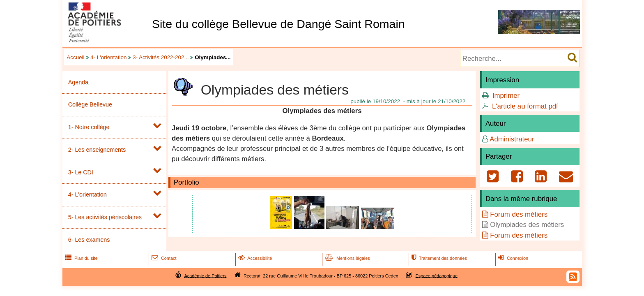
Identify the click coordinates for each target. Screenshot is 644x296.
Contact (163, 258)
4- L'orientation (108, 57)
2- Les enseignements (97, 150)
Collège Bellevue (90, 104)
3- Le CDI (81, 172)
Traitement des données (438, 258)
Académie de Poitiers (205, 275)
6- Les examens (89, 240)
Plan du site (80, 258)
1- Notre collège (89, 127)
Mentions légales (347, 258)
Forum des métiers (519, 214)
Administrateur (512, 139)
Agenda (78, 82)
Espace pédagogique (437, 275)
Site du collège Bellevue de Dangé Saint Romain (278, 24)
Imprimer (506, 96)
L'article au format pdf (525, 106)
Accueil (75, 57)
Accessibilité (254, 258)
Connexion (512, 258)
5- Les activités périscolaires (105, 217)
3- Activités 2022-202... (161, 57)
